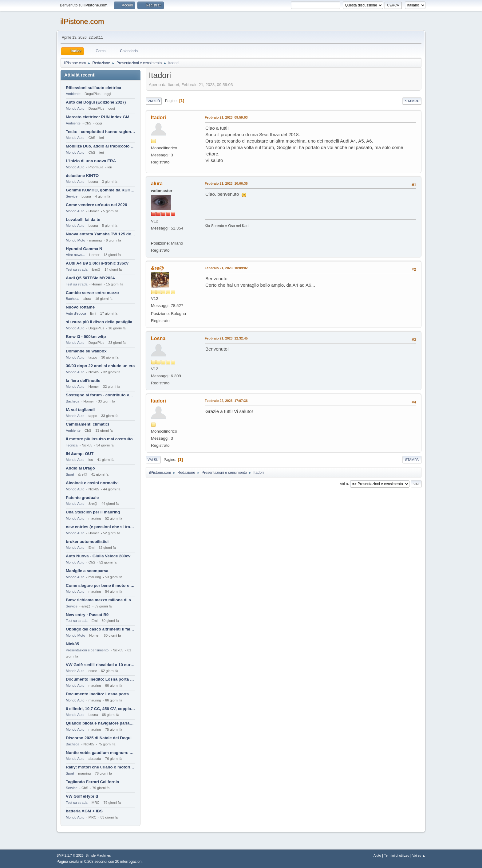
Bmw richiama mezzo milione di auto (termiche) (101, 600)
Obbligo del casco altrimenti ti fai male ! (101, 629)
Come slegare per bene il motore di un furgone (101, 585)
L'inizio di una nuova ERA (91, 161)
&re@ (157, 268)
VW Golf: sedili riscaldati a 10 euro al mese (101, 665)
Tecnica (72, 445)
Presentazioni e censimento (87, 650)
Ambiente (73, 94)
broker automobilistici (87, 542)
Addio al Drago (80, 468)
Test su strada (77, 269)
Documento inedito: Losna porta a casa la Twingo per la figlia (101, 679)
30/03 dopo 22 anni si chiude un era (100, 366)
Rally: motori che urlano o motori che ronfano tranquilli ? (101, 767)
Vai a (344, 484)
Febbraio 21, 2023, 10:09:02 (226, 268)
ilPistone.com (82, 21)
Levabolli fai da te (83, 220)
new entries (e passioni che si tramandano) (101, 527)
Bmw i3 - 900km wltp (86, 337)
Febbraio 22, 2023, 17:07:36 (226, 401)
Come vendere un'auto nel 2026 (96, 205)
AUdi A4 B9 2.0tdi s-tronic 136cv (97, 263)
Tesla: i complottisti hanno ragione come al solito (101, 132)
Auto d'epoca (76, 313)
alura (157, 184)
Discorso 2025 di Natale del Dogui (99, 738)
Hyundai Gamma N (84, 249)
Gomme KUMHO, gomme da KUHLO (101, 190)
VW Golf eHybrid (82, 796)
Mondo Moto (75, 240)
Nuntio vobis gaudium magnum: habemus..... (101, 753)
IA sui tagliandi (80, 410)
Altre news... (75, 255)
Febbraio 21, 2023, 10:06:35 (226, 183)
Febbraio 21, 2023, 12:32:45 (226, 338)
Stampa (412, 101)
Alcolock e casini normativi (92, 483)
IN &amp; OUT (80, 454)
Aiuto (377, 855)
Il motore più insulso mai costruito (99, 439)
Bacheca (73, 299)
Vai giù (154, 101)
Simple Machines (98, 855)
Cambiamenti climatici (87, 424)
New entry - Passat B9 (87, 615)
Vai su (153, 460)
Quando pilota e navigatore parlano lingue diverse (101, 723)
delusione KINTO (82, 176)
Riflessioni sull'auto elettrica (93, 88)
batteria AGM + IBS (84, 811)
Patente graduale (82, 498)
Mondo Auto (75, 108)
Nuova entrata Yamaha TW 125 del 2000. (101, 234)
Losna (158, 338)
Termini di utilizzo (397, 855)
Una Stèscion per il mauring (93, 512)
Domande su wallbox (86, 351)
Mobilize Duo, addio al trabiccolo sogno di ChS (101, 146)
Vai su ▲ (419, 855)
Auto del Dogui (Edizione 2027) (96, 102)
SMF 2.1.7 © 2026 (70, 855)
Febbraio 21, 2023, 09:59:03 (226, 117)
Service (72, 196)
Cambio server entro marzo (92, 293)
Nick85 (72, 644)
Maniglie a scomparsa (87, 571)
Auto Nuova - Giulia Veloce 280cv (98, 556)
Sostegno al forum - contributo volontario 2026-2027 (101, 395)
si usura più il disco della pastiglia (99, 322)
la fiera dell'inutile (83, 381)
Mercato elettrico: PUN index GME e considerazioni (101, 117)
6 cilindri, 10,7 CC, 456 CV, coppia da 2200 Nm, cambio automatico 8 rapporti (101, 709)
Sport (70, 474)
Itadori (158, 118)
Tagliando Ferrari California (92, 782)
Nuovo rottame (80, 307)
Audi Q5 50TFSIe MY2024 (90, 278)
